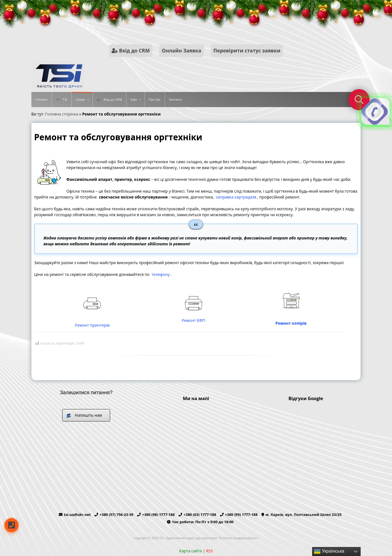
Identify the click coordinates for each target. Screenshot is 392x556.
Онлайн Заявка (182, 50)
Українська (329, 552)
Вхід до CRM (131, 50)
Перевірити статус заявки (247, 50)
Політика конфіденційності (239, 538)
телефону (161, 274)
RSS (209, 551)
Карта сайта (191, 551)
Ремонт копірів (292, 323)
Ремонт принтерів (92, 325)
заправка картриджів (236, 197)
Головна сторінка (62, 114)
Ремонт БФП (194, 320)
